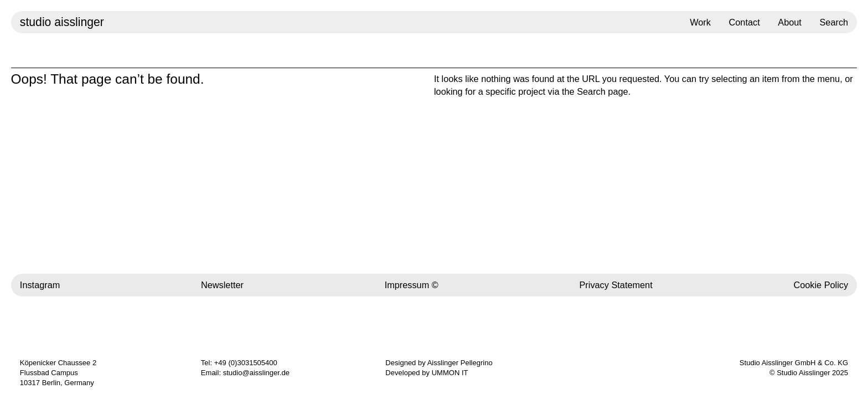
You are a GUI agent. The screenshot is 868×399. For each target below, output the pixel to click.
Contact (745, 22)
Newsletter (222, 285)
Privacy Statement (616, 285)
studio (62, 22)
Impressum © (412, 285)
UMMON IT (450, 373)
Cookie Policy (821, 285)
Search (834, 22)
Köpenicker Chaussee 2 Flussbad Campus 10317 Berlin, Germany (58, 373)
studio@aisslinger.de (256, 373)
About (790, 22)
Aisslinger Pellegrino (460, 363)
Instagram (40, 285)
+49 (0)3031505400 (246, 363)
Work (700, 22)
